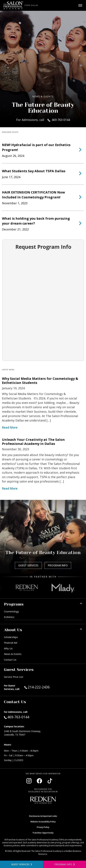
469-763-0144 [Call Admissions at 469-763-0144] (17, 717)
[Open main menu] (80, 5)
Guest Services (28, 565)
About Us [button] (13, 630)
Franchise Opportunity (43, 833)
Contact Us (10, 660)
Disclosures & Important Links (43, 816)
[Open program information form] (64, 864)
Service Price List (14, 677)
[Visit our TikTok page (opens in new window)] (50, 781)
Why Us (8, 648)
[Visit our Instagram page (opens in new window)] (29, 781)
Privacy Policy (43, 827)
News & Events (13, 654)
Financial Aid (11, 643)
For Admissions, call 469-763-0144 (43, 120)
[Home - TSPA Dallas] (13, 5)
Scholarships (11, 637)
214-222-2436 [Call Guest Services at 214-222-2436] (37, 687)
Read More (10, 427)
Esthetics (9, 617)
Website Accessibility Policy (43, 822)
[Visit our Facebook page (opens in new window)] (39, 781)
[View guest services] (21, 864)
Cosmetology (11, 611)
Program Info (58, 565)
